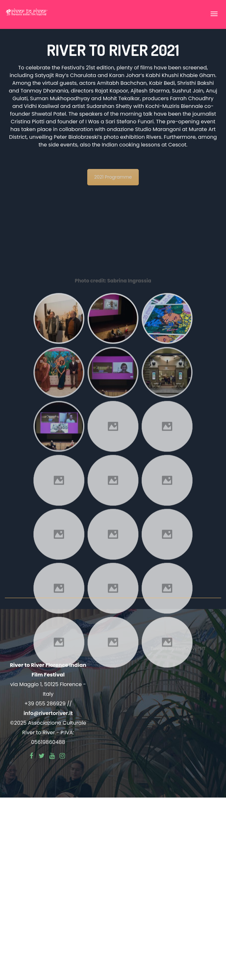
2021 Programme (113, 177)
